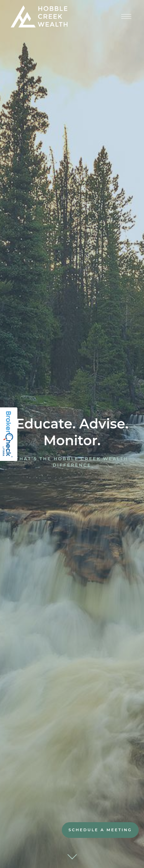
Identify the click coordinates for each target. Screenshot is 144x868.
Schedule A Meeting (100, 830)
